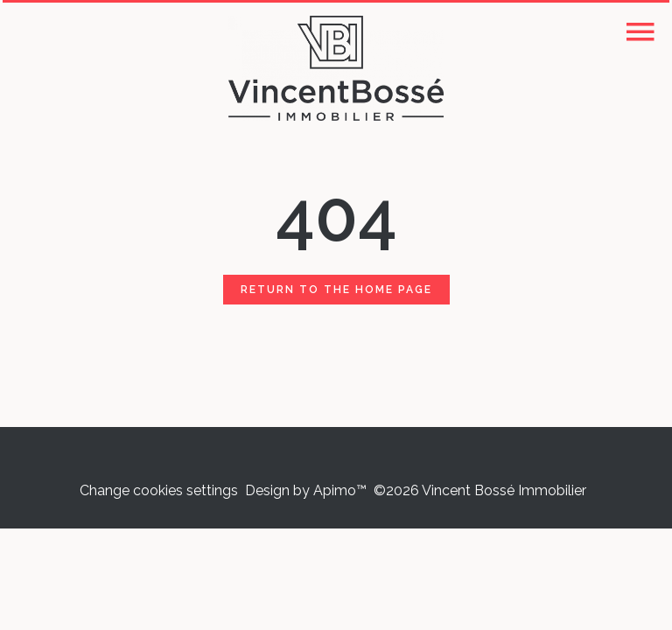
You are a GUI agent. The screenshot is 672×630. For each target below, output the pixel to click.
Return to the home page (336, 290)
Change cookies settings (159, 490)
